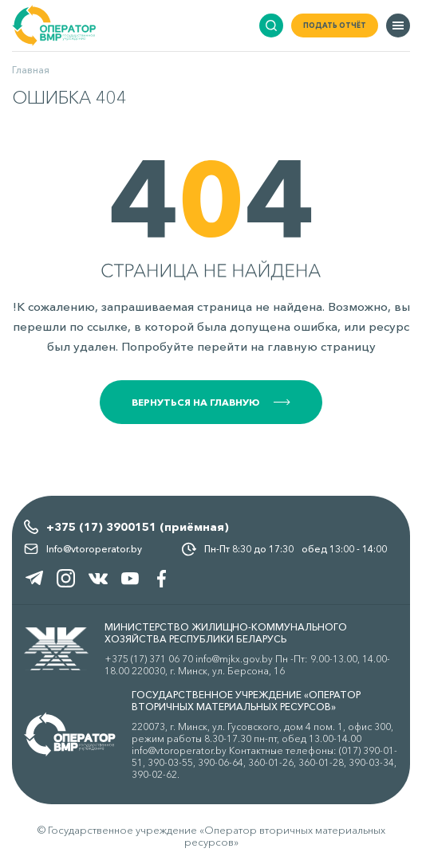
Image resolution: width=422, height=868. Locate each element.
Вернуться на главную (211, 402)
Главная (31, 70)
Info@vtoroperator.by (94, 549)
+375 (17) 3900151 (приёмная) (138, 527)
